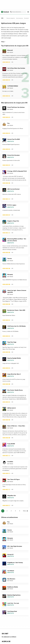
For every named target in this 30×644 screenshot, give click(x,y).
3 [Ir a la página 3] (11, 511)
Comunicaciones (19, 18)
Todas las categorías (11, 18)
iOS (3, 18)
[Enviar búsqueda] (11, 12)
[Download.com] (5, 12)
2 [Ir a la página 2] (7, 511)
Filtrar (3, 42)
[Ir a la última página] (25, 511)
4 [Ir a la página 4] (15, 511)
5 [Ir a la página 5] (20, 511)
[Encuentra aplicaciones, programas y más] (18, 12)
